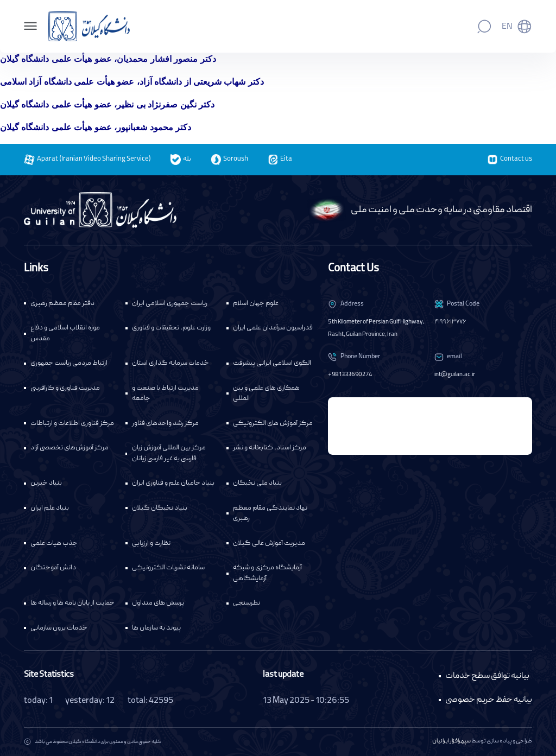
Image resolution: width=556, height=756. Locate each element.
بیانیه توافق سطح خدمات (487, 676)
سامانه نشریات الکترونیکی (168, 568)
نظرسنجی (247, 603)
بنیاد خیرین (46, 483)
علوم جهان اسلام (256, 304)
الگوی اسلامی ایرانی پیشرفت (272, 363)
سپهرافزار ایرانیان (451, 741)
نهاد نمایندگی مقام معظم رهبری (270, 514)
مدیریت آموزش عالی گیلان (269, 544)
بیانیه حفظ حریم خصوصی (489, 700)
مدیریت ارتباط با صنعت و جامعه (165, 394)
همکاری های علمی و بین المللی (266, 394)
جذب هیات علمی (54, 544)
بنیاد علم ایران (50, 508)
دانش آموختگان (53, 568)
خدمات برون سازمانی (59, 628)
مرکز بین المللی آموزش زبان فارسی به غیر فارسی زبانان (169, 453)
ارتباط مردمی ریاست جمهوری (69, 363)
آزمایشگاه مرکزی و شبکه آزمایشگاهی (267, 573)
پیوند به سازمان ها (156, 628)
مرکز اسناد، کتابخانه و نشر (270, 448)
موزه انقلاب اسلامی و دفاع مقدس (65, 333)
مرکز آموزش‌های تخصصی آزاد (69, 448)
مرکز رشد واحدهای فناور (165, 424)
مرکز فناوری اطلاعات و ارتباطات (72, 424)
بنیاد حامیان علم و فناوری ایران (173, 483)
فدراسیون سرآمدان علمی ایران (273, 328)
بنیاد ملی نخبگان (257, 483)
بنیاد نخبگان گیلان (160, 508)
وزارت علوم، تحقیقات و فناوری (171, 328)
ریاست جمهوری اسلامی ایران (170, 304)
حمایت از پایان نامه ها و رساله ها (72, 603)
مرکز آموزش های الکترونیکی (273, 424)
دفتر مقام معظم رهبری (62, 304)
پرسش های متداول (158, 603)
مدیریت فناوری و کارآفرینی (65, 388)
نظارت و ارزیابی (151, 544)
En (507, 27)
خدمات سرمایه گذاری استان (170, 363)
